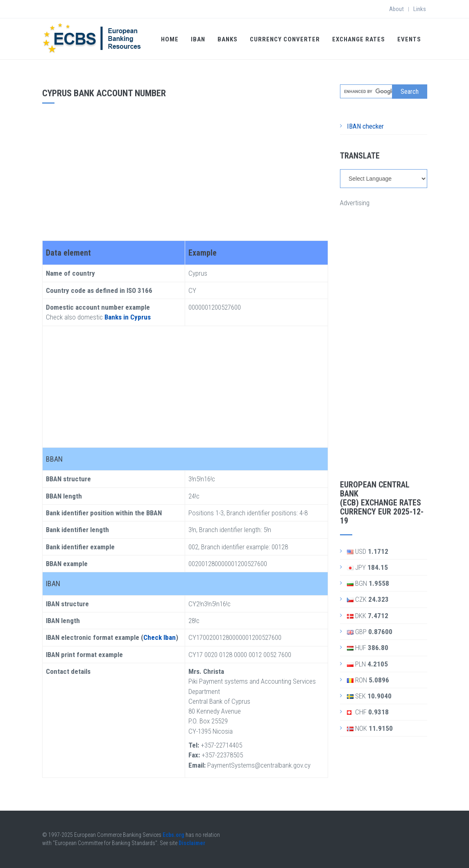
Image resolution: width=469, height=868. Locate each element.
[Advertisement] (185, 169)
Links (420, 9)
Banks (228, 39)
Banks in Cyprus (128, 317)
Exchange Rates (359, 39)
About (396, 9)
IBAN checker (365, 126)
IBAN (198, 39)
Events (409, 39)
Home (170, 39)
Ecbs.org (173, 835)
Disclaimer (192, 843)
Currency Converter (285, 39)
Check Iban (160, 637)
